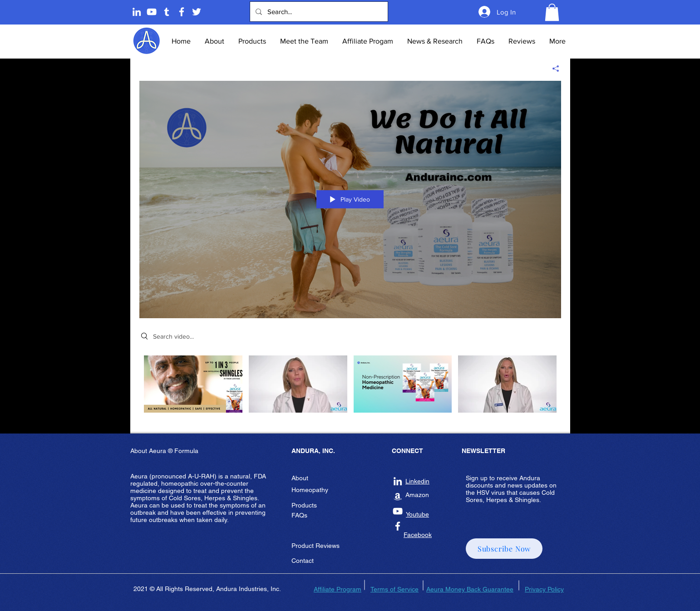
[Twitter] (197, 12)
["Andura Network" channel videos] (350, 388)
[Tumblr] (167, 12)
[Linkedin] (137, 12)
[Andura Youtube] (152, 12)
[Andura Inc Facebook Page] (182, 12)
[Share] (552, 69)
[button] (552, 12)
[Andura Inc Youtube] (398, 511)
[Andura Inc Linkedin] (398, 481)
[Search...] (318, 12)
